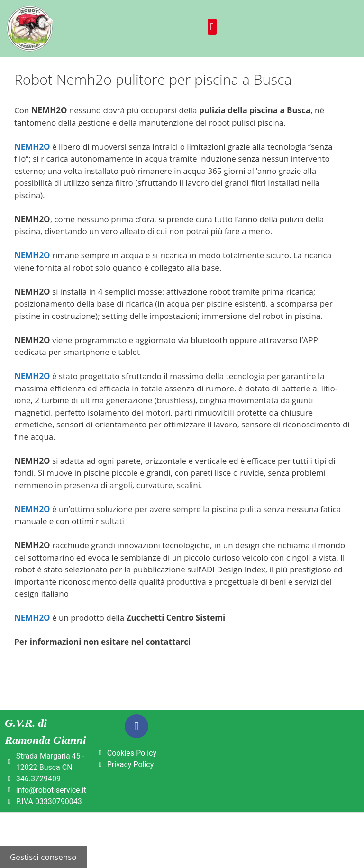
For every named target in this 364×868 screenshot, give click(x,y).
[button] (212, 27)
